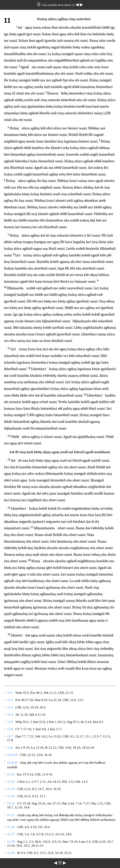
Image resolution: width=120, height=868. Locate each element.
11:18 (11, 842)
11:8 (10, 748)
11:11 (11, 774)
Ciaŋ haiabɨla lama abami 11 (59, 5)
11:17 (11, 834)
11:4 (10, 715)
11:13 (11, 789)
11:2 (10, 700)
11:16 (11, 827)
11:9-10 (12, 755)
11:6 (10, 729)
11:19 (11, 853)
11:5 (10, 722)
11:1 (10, 693)
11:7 (10, 736)
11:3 (10, 707)
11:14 (11, 796)
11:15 (11, 803)
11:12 (11, 782)
